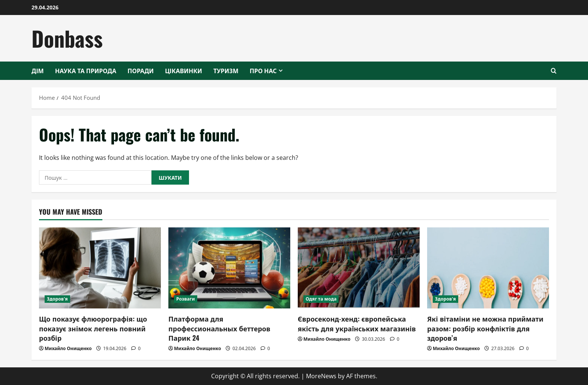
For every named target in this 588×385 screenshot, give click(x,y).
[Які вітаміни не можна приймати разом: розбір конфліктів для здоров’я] (488, 268)
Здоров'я (57, 299)
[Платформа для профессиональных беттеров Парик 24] (229, 268)
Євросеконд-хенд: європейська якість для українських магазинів (357, 323)
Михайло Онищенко (68, 348)
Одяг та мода (321, 299)
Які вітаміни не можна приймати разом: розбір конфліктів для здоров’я (485, 328)
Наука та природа (86, 71)
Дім (38, 71)
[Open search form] (554, 71)
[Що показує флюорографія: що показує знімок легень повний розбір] (100, 268)
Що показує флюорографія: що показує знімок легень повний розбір (93, 328)
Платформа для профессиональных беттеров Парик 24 (219, 328)
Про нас (263, 71)
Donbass (67, 38)
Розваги (186, 299)
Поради (141, 71)
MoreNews (321, 376)
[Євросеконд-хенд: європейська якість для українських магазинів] (359, 268)
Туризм (226, 71)
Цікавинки (184, 71)
